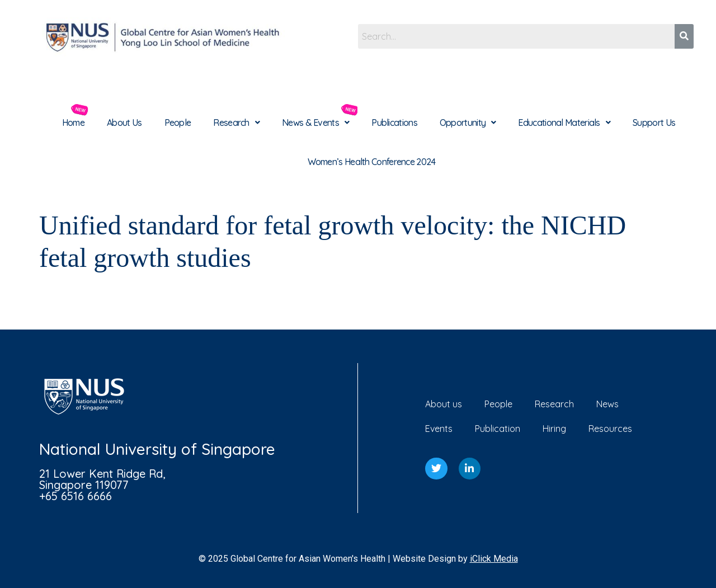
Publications (394, 123)
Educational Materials (564, 123)
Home (73, 123)
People (178, 123)
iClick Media (494, 559)
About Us (124, 123)
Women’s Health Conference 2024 (372, 162)
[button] (236, 123)
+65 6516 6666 (76, 496)
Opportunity (468, 123)
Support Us (654, 123)
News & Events (315, 123)
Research (236, 123)
